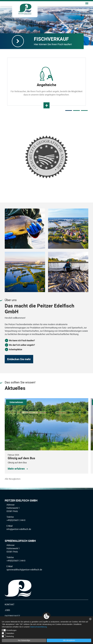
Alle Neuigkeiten (13, 479)
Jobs (7, 610)
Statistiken (8, 633)
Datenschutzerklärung (38, 627)
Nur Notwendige (24, 640)
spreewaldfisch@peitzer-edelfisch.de (24, 570)
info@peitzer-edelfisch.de (19, 529)
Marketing (8, 636)
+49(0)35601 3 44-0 (16, 520)
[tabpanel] (46, 82)
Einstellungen (9, 630)
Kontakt (10, 604)
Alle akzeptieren (69, 640)
